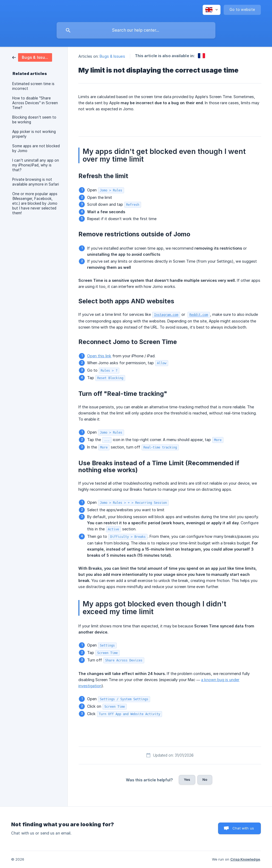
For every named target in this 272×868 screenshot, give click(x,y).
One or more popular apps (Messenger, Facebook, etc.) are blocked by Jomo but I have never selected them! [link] (35, 203)
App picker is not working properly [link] (34, 134)
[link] (32, 57)
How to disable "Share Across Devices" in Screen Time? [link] (35, 103)
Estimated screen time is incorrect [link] (33, 86)
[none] (212, 10)
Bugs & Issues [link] (112, 56)
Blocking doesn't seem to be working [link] (34, 120)
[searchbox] (136, 30)
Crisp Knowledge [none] (245, 859)
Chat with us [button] (243, 828)
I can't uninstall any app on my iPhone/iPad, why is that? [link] (36, 165)
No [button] (205, 779)
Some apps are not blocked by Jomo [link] (36, 148)
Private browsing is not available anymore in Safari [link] (36, 182)
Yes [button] (187, 779)
